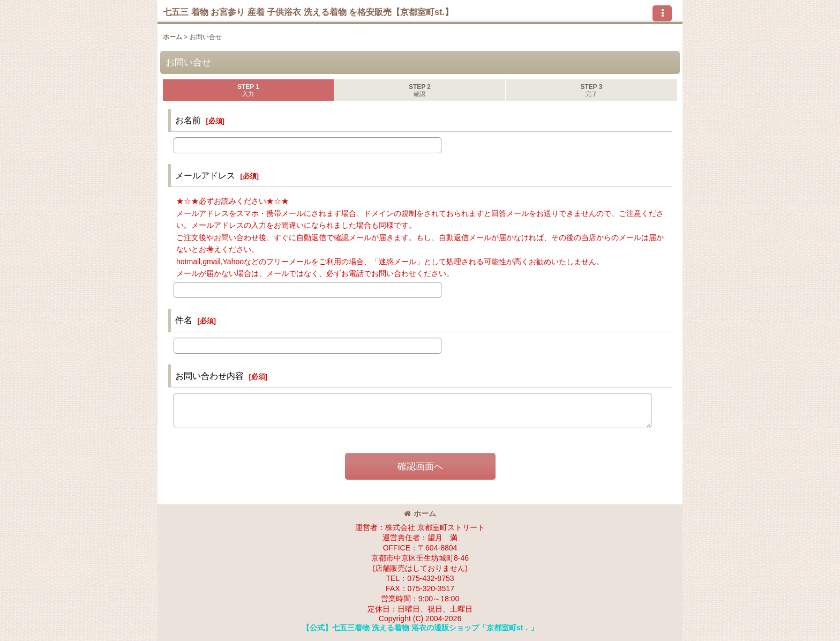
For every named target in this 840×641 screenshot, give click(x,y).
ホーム (420, 513)
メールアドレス (205, 175)
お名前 (188, 120)
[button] (662, 13)
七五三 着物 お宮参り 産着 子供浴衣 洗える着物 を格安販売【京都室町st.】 (308, 12)
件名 (184, 320)
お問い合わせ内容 (209, 376)
